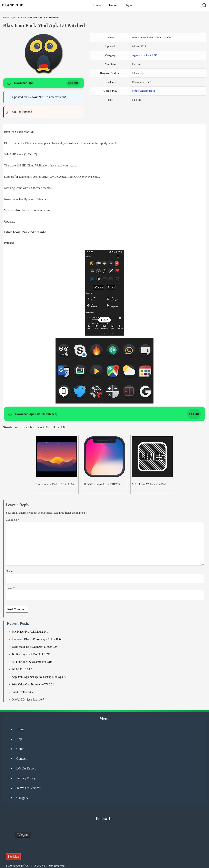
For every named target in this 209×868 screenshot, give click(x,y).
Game (20, 749)
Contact (21, 759)
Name (10, 571)
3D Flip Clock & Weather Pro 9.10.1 (33, 662)
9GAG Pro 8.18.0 (22, 669)
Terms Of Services (28, 788)
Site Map (13, 857)
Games (113, 5)
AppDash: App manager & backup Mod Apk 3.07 (40, 677)
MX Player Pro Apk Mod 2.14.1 (30, 632)
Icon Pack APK (149, 55)
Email (10, 588)
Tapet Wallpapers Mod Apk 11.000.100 (34, 647)
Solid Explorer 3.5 (22, 692)
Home (97, 5)
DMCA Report (26, 768)
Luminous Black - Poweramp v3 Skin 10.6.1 (37, 639)
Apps (129, 5)
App (19, 739)
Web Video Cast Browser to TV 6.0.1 (33, 685)
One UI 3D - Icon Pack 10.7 (28, 700)
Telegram (23, 835)
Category (22, 798)
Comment (12, 520)
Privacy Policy (26, 778)
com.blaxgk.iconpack (144, 91)
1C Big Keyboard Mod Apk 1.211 (31, 654)
